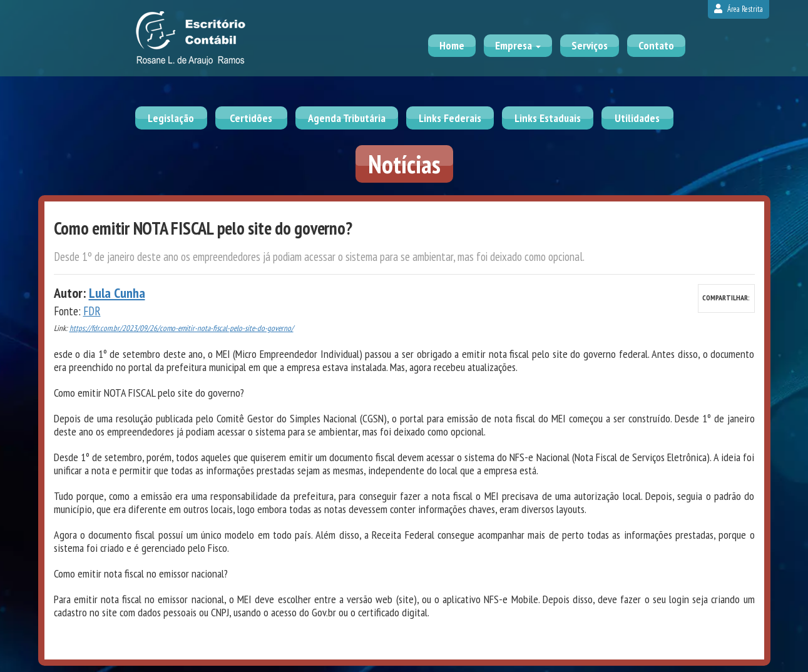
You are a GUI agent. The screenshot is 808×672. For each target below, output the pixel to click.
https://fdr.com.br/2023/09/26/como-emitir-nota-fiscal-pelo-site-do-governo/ (182, 328)
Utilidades (637, 118)
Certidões (251, 118)
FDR (92, 311)
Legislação (171, 118)
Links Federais (450, 118)
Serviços (590, 45)
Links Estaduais (548, 118)
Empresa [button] (518, 45)
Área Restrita (739, 9)
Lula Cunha (117, 293)
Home (452, 45)
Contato (656, 45)
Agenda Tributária (347, 118)
